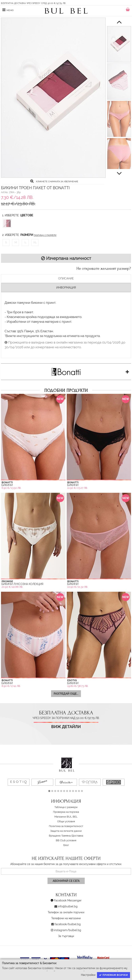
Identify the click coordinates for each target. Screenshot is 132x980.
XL (35, 242)
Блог (66, 845)
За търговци (66, 936)
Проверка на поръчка (66, 812)
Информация (66, 288)
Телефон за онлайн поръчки (66, 912)
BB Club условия (66, 840)
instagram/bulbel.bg (68, 930)
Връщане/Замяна (60, 836)
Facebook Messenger (68, 900)
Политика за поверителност (66, 826)
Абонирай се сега (66, 881)
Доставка (77, 836)
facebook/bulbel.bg (68, 924)
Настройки (88, 975)
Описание (66, 278)
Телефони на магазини (66, 918)
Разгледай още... (66, 694)
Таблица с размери (45, 235)
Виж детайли (66, 727)
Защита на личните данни (66, 831)
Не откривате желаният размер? (104, 269)
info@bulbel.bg (68, 906)
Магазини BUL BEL (66, 817)
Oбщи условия (66, 821)
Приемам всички (113, 975)
